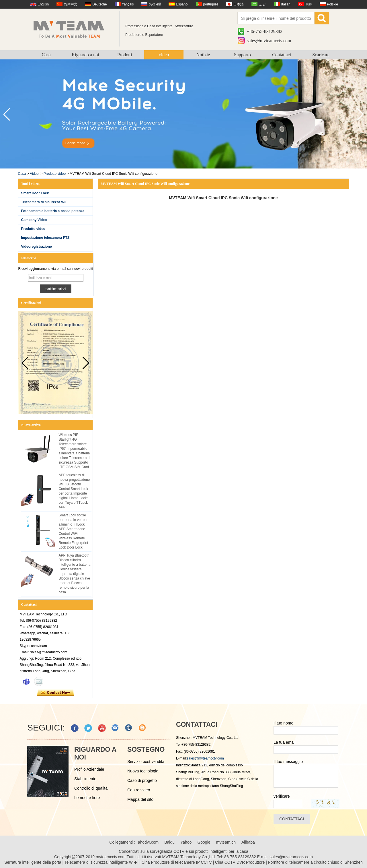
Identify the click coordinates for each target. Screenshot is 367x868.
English (43, 4)
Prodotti (125, 55)
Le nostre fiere (87, 798)
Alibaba (248, 842)
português (211, 4)
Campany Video (34, 220)
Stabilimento (85, 779)
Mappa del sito (140, 799)
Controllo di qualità (91, 788)
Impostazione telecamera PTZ (45, 238)
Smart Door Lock (35, 193)
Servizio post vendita (146, 762)
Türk (309, 4)
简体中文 (71, 4)
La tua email (284, 742)
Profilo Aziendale (89, 769)
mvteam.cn (226, 842)
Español (182, 4)
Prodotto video (55, 174)
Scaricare (321, 55)
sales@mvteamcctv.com (269, 41)
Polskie (332, 4)
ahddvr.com (148, 842)
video (164, 55)
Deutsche (100, 4)
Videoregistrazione (37, 247)
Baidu (169, 842)
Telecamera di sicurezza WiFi (45, 202)
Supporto (242, 55)
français (128, 4)
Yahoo (186, 842)
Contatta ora (55, 693)
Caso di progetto (142, 780)
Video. (35, 174)
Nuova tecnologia (143, 771)
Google (204, 842)
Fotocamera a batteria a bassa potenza (53, 211)
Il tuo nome (283, 723)
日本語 (239, 4)
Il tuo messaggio (288, 762)
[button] (360, 115)
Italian (286, 4)
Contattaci (282, 55)
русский (155, 4)
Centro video (139, 790)
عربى (262, 4)
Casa (46, 55)
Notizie (203, 55)
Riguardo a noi (85, 55)
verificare (282, 796)
